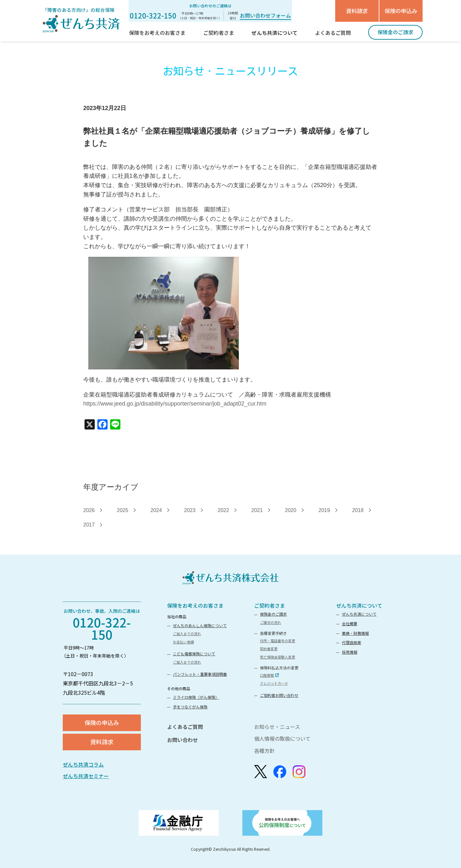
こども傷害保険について (194, 654)
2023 (190, 510)
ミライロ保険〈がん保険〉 (196, 697)
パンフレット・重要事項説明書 (200, 674)
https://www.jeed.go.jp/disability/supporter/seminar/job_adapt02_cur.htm (175, 404)
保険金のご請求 (273, 614)
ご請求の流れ (271, 622)
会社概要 (350, 623)
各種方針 (264, 751)
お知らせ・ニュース (277, 727)
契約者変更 (269, 649)
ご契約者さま (270, 605)
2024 (156, 510)
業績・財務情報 (355, 633)
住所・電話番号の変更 (278, 641)
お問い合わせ (182, 740)
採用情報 (350, 652)
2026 (89, 510)
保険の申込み (401, 11)
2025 (123, 510)
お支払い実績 (183, 642)
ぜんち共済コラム (83, 764)
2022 (223, 510)
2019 (324, 510)
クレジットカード (274, 683)
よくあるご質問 (185, 727)
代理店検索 (352, 642)
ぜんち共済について (359, 605)
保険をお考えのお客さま (195, 605)
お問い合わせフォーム (265, 15)
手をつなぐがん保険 (190, 707)
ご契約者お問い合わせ (279, 695)
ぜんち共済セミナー (86, 776)
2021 (257, 510)
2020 (291, 510)
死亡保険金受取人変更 (278, 657)
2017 (89, 525)
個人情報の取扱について (282, 738)
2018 (358, 510)
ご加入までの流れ (187, 634)
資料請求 (357, 11)
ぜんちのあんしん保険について (200, 625)
